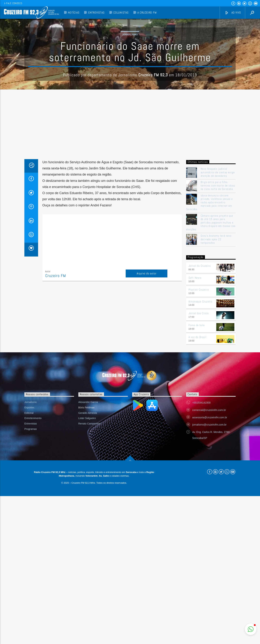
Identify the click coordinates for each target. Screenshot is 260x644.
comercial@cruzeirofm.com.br (209, 483)
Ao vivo (233, 13)
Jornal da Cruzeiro (200, 339)
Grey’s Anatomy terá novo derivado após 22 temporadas (216, 312)
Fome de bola (197, 398)
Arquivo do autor (147, 346)
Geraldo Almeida (88, 486)
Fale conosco (13, 3)
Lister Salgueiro (87, 491)
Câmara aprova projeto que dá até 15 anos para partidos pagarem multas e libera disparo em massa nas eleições (211, 295)
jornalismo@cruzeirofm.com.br (209, 498)
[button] (251, 629)
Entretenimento (33, 491)
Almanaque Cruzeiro (200, 374)
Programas (31, 502)
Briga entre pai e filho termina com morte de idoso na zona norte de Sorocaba (218, 259)
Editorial (29, 486)
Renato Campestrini (90, 496)
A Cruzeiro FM (147, 13)
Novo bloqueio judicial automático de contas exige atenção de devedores (218, 245)
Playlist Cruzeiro (199, 362)
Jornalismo (130, 71)
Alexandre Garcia (88, 475)
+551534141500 (201, 476)
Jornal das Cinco (199, 386)
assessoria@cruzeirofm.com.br (210, 490)
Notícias (74, 13)
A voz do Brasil (198, 410)
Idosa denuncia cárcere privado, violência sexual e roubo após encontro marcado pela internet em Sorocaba (210, 275)
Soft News (195, 351)
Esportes (29, 480)
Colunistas (121, 13)
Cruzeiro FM (56, 349)
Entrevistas (96, 13)
